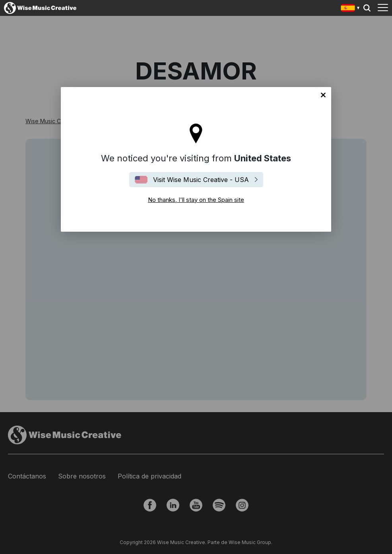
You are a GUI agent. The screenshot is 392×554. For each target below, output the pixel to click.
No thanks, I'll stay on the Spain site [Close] (323, 95)
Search (367, 8)
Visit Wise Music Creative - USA (201, 180)
